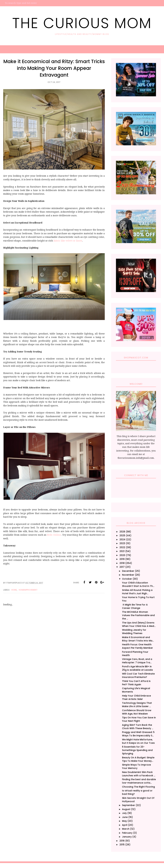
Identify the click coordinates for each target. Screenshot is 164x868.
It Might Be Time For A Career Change (135, 606)
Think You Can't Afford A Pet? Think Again (136, 683)
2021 (122, 551)
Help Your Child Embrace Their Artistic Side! (136, 697)
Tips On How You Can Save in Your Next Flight (139, 719)
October (127, 579)
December (128, 571)
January (127, 837)
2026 (122, 532)
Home (14, 590)
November (128, 575)
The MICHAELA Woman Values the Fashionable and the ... (138, 615)
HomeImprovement (28, 590)
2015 (122, 845)
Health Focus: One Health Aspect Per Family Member (137, 646)
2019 (122, 559)
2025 (122, 535)
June (125, 817)
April (125, 825)
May (124, 821)
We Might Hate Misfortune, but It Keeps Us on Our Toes (138, 741)
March (126, 829)
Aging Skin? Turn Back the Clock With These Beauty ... (138, 727)
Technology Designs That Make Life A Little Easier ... (137, 705)
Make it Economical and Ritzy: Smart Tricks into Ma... (138, 639)
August (126, 809)
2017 (122, 567)
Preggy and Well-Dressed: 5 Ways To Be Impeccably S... (138, 734)
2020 (122, 555)
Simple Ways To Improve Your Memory (136, 766)
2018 (122, 563)
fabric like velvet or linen (68, 241)
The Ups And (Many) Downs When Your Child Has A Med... (139, 624)
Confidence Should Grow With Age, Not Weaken (137, 712)
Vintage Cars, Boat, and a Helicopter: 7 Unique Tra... (137, 661)
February (127, 833)
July (124, 813)
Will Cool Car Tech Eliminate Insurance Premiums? (138, 675)
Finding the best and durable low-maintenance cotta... (139, 781)
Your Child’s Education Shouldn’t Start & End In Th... (138, 584)
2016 (122, 841)
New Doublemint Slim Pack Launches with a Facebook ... (139, 774)
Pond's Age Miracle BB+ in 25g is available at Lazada (137, 668)
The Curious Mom (82, 23)
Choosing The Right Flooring (138, 787)
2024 (122, 539)
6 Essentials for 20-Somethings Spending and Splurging (137, 750)
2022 (122, 547)
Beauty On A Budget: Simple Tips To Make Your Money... (138, 759)
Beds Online (54, 535)
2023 (122, 543)
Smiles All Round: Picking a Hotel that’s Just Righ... (137, 592)
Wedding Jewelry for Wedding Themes (134, 632)
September (129, 805)
